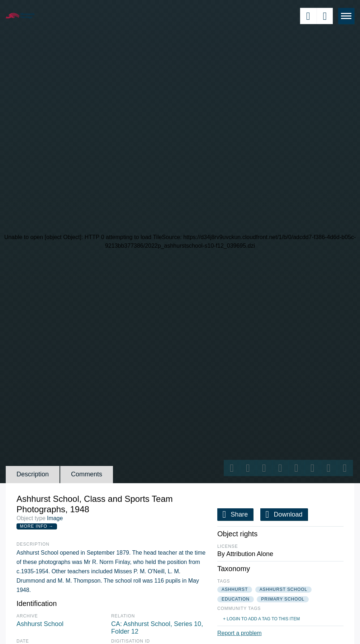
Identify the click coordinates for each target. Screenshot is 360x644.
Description (33, 474)
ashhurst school (283, 589)
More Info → (37, 526)
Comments (87, 474)
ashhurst (235, 589)
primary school (283, 599)
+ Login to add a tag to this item (261, 619)
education (236, 599)
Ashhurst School (40, 624)
